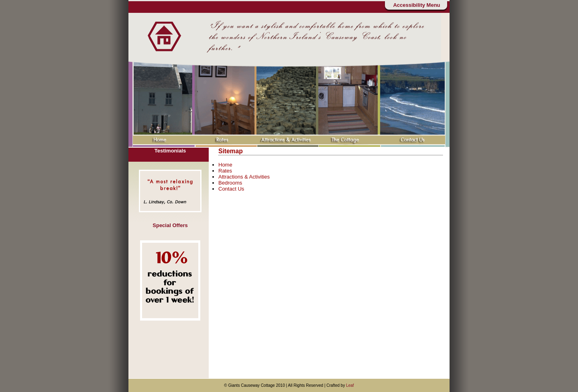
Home (225, 165)
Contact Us (231, 189)
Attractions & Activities (244, 177)
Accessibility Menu (416, 5)
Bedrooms (230, 183)
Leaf (350, 385)
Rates (225, 171)
